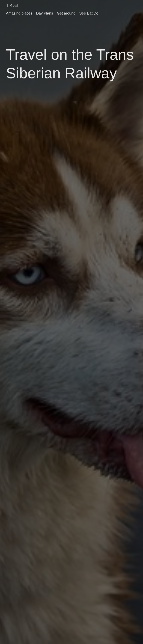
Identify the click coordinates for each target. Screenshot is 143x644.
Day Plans (45, 13)
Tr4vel (12, 5)
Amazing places (19, 13)
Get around (66, 13)
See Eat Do (89, 13)
